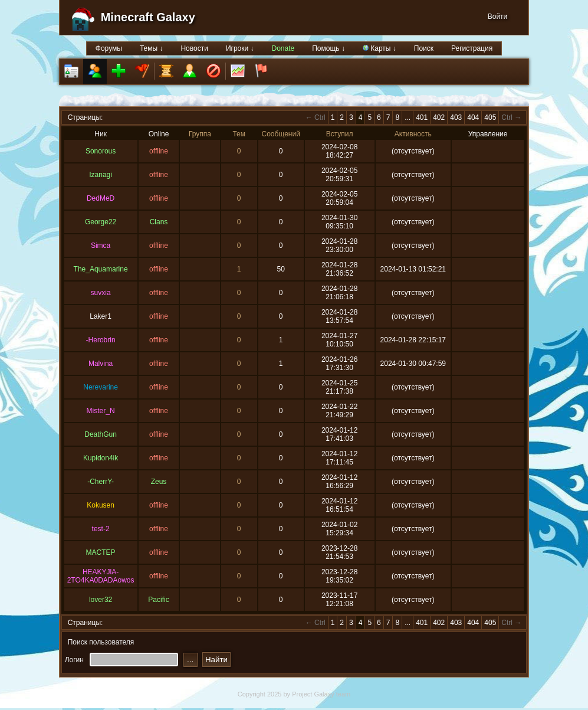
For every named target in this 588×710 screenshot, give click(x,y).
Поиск (424, 48)
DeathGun (101, 434)
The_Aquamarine (101, 269)
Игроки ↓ (240, 48)
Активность (413, 134)
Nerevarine (101, 387)
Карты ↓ (380, 48)
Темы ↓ (152, 48)
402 (439, 117)
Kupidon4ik (101, 458)
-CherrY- (101, 482)
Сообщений (281, 134)
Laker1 (101, 316)
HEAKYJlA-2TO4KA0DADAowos (101, 576)
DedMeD (101, 198)
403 (456, 117)
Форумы (109, 48)
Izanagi (101, 175)
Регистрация (472, 48)
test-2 (101, 529)
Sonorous (101, 151)
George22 (101, 222)
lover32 (101, 600)
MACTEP (101, 552)
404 (473, 117)
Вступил (340, 134)
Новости (194, 48)
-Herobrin (101, 340)
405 (490, 117)
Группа (200, 134)
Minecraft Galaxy (148, 17)
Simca (101, 246)
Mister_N (101, 411)
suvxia (101, 293)
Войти (498, 17)
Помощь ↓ (329, 48)
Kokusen (101, 505)
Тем (239, 134)
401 (422, 117)
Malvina (101, 364)
